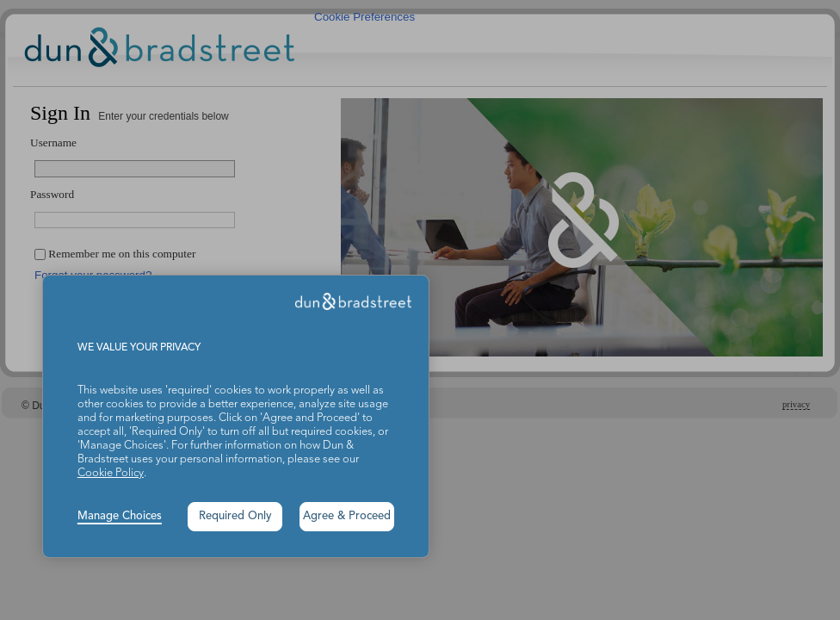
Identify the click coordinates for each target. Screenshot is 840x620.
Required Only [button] (235, 516)
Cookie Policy (111, 473)
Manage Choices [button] (120, 516)
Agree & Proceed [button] (347, 516)
